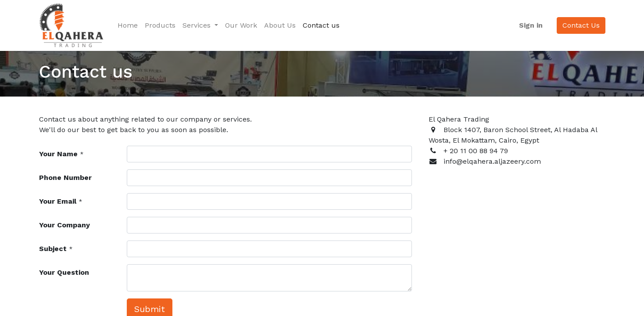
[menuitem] (128, 25)
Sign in (530, 25)
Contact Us (581, 25)
